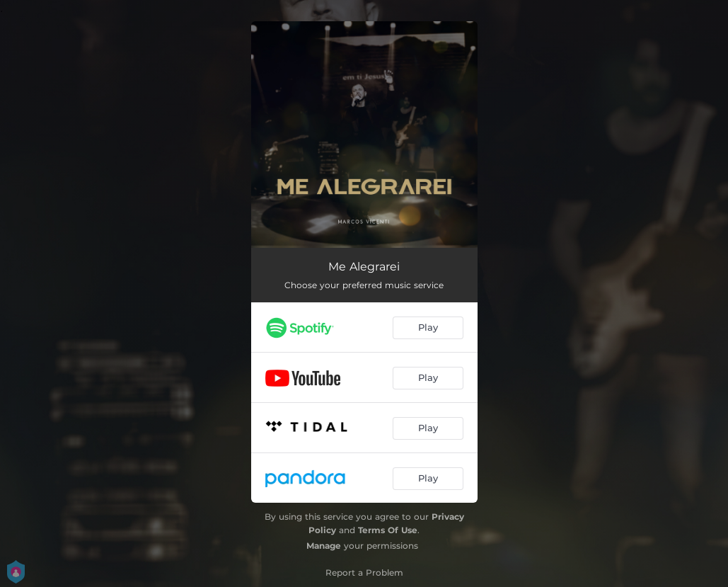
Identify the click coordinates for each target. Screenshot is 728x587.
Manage (324, 546)
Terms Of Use (388, 530)
